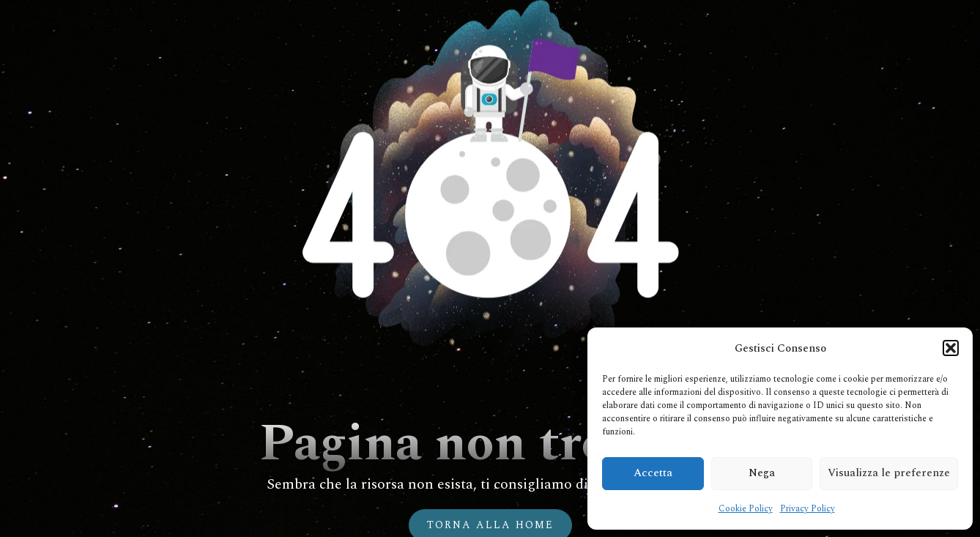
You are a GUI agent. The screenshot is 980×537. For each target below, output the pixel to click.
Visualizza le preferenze (889, 473)
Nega (762, 473)
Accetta (653, 473)
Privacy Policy (808, 509)
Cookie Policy (746, 509)
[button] (951, 348)
